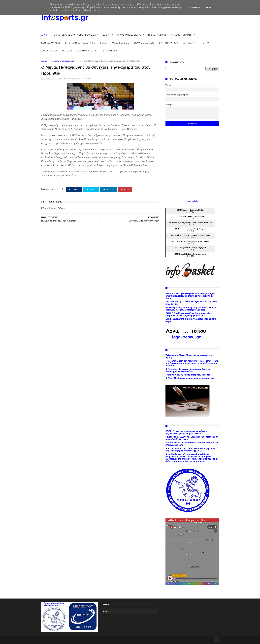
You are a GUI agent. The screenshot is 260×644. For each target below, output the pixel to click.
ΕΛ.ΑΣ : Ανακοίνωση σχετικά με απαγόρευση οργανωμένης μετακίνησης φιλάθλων (187, 432)
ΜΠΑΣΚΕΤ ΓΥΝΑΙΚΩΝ (182, 35)
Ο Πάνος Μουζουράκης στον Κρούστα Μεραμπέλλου (190, 378)
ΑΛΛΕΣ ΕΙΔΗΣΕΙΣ (120, 43)
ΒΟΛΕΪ (103, 43)
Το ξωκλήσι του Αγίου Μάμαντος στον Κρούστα (188, 375)
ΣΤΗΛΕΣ (188, 43)
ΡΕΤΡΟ (205, 43)
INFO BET (67, 51)
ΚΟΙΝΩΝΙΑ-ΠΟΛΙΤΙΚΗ (88, 51)
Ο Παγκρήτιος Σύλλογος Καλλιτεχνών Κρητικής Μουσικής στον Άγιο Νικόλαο (188, 370)
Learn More (196, 7)
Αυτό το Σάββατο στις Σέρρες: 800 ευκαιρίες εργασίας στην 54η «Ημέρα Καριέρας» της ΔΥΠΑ (191, 450)
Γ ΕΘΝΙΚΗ (106, 35)
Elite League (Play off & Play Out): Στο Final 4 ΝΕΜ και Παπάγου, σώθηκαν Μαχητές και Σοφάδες (191, 309)
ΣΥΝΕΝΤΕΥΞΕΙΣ (49, 51)
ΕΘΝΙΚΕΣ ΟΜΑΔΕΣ (51, 43)
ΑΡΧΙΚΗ (45, 35)
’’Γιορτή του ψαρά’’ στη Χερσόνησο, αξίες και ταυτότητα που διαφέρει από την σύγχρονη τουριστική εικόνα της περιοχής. (192, 363)
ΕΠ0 (176, 43)
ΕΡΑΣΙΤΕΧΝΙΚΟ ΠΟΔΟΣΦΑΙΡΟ (80, 43)
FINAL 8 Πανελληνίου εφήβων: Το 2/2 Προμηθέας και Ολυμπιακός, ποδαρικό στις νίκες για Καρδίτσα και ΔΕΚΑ (190, 296)
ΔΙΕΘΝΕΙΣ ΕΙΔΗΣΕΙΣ (144, 43)
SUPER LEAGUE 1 (63, 35)
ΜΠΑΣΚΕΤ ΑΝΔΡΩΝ (156, 35)
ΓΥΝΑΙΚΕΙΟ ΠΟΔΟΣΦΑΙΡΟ (129, 35)
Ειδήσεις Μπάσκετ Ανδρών (64, 61)
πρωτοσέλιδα (192, 201)
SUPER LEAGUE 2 (86, 35)
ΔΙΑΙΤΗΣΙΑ (164, 43)
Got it (208, 7)
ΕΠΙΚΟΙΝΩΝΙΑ (110, 51)
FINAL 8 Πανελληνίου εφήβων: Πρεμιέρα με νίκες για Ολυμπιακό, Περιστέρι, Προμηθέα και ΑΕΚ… (190, 314)
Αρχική (44, 61)
